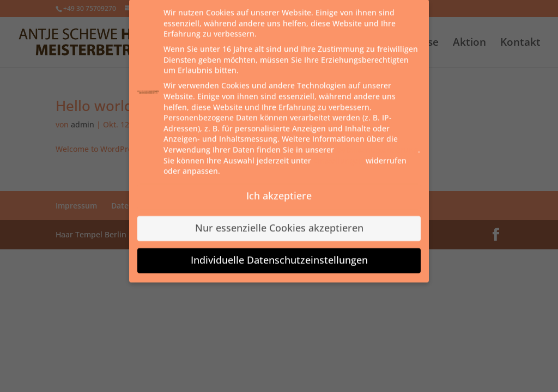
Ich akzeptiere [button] (279, 189)
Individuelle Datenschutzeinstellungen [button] (279, 254)
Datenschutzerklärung (377, 143)
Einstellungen (338, 154)
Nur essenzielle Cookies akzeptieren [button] (279, 222)
